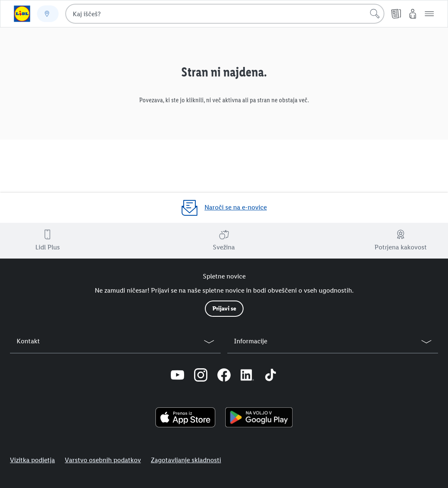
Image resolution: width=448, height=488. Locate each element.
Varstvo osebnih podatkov (103, 460)
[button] (429, 14)
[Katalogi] (396, 14)
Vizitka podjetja (32, 460)
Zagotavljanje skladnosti (186, 460)
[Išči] (375, 14)
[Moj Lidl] (413, 14)
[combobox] (225, 14)
